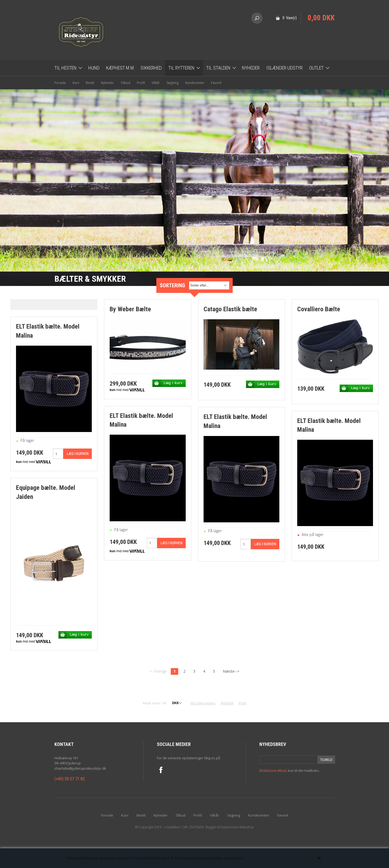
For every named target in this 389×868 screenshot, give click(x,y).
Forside (60, 83)
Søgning (172, 83)
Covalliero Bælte (319, 309)
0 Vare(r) (290, 18)
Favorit (216, 83)
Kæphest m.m (120, 68)
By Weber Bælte (130, 309)
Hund (94, 68)
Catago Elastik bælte (230, 309)
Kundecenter (195, 83)
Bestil (90, 83)
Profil (141, 83)
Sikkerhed (151, 68)
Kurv (76, 83)
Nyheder (251, 68)
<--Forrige (158, 671)
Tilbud (125, 83)
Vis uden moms (203, 703)
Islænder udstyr (284, 68)
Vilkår (156, 83)
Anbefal (227, 703)
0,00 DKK (321, 18)
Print (243, 703)
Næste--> (231, 671)
